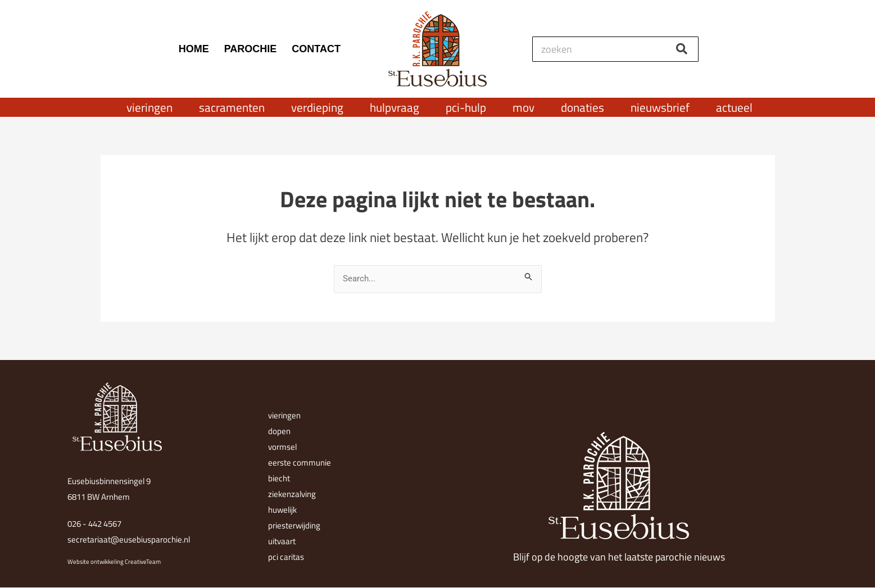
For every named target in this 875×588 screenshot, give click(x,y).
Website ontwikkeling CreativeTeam (114, 562)
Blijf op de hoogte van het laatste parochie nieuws (619, 557)
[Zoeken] (682, 49)
